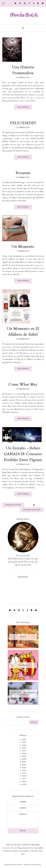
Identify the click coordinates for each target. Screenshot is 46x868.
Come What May (23, 384)
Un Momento (23, 247)
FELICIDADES (23, 123)
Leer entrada (23, 107)
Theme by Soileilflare (32, 865)
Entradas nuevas (13, 505)
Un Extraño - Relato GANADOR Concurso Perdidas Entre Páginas (23, 454)
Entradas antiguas (32, 510)
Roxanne (23, 173)
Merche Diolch (16, 865)
